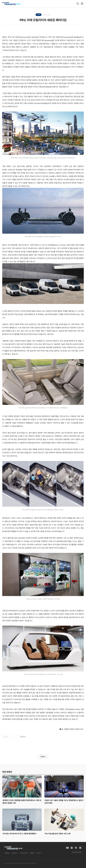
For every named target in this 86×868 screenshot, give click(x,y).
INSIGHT (15, 853)
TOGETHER (24, 853)
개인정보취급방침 (77, 852)
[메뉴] (82, 4)
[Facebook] (76, 848)
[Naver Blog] (80, 848)
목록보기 (43, 757)
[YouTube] (67, 848)
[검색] (78, 4)
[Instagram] (72, 848)
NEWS (32, 853)
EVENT (39, 853)
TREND (7, 853)
